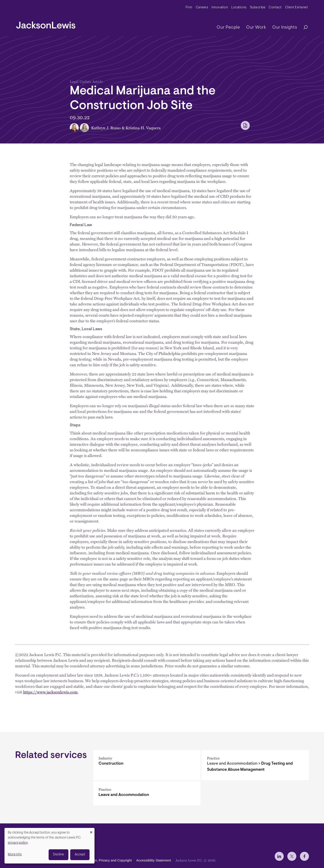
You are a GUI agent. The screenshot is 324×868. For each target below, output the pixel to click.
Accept (80, 855)
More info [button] (15, 855)
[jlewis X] (292, 856)
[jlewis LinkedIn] (279, 856)
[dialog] (49, 846)
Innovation (220, 8)
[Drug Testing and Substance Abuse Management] (255, 765)
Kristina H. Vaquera (143, 128)
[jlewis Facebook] (304, 856)
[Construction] (147, 765)
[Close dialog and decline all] (91, 831)
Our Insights (285, 27)
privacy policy (18, 843)
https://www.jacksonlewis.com (50, 692)
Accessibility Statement (153, 860)
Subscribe (258, 8)
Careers (202, 8)
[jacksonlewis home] (46, 24)
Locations (239, 8)
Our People (228, 27)
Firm (189, 8)
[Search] (303, 28)
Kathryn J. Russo (106, 128)
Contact (275, 8)
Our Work (256, 27)
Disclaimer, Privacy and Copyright (106, 860)
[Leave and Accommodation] (147, 793)
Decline (58, 855)
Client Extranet (297, 8)
